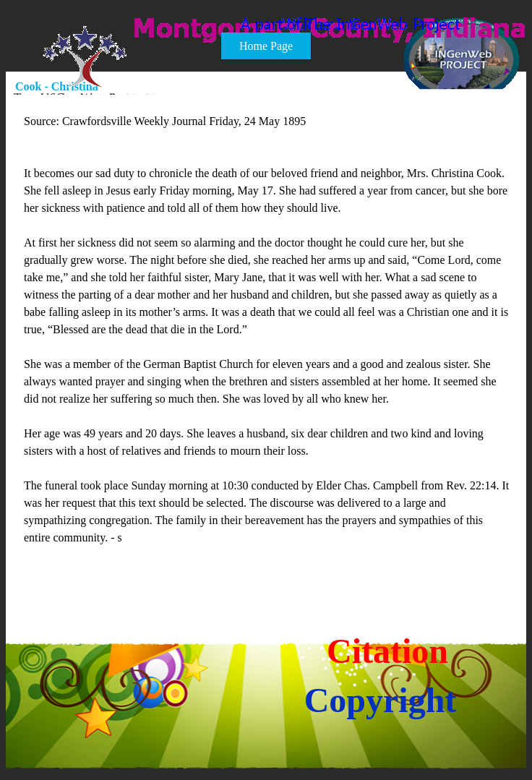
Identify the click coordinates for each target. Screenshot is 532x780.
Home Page (266, 46)
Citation (387, 651)
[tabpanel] (267, 347)
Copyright (381, 700)
